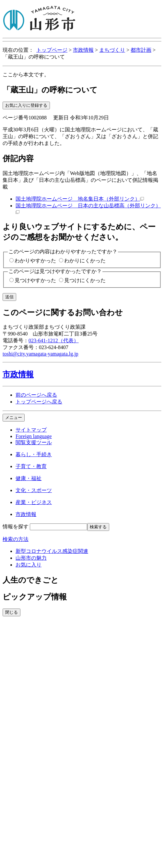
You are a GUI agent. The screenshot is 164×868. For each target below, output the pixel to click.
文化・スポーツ (34, 490)
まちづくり (112, 50)
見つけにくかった (85, 280)
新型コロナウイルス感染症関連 (52, 551)
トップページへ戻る (39, 402)
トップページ (52, 50)
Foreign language (34, 436)
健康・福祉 (29, 478)
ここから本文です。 (26, 75)
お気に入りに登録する (26, 105)
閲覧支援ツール (34, 442)
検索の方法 (16, 539)
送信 (9, 297)
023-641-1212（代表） (54, 341)
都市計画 (141, 50)
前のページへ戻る (36, 395)
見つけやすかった (35, 280)
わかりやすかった (35, 261)
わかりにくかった (85, 261)
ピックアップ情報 (35, 597)
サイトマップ (31, 430)
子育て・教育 (31, 466)
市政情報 (83, 50)
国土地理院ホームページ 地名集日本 (80, 199)
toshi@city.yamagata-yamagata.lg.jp (41, 354)
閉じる (12, 612)
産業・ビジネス (34, 502)
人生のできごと (31, 580)
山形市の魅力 (31, 558)
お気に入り (29, 565)
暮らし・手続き (34, 454)
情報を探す (16, 527)
